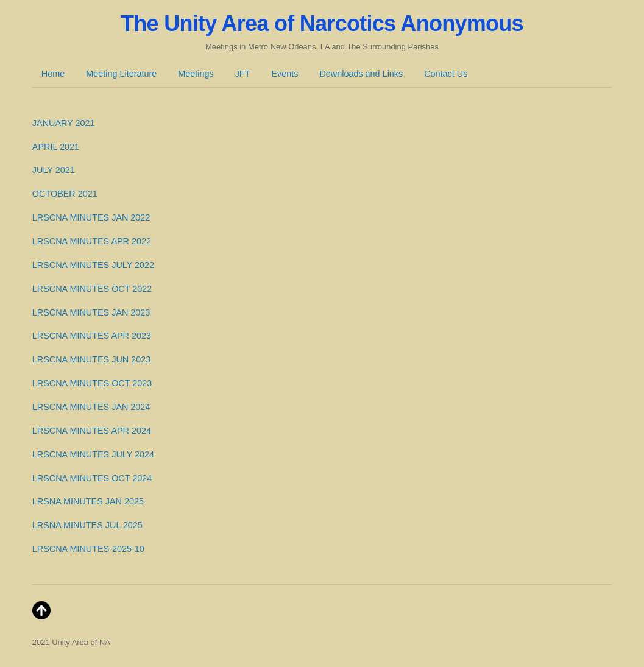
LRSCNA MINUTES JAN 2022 (91, 217)
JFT (243, 74)
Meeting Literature (121, 74)
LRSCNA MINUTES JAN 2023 (91, 312)
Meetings (196, 74)
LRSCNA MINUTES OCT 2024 (92, 478)
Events (285, 74)
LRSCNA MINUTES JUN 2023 (91, 359)
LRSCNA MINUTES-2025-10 (88, 549)
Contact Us (446, 74)
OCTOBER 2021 (65, 194)
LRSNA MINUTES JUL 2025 (87, 525)
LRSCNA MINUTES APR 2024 (92, 431)
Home (53, 74)
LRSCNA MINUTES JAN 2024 (91, 407)
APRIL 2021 (56, 147)
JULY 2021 (54, 170)
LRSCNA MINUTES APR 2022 (92, 241)
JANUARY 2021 (64, 123)
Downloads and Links (361, 74)
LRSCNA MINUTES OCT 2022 (92, 289)
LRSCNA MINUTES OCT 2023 (92, 383)
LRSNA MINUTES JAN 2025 (88, 501)
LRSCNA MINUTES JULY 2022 (93, 265)
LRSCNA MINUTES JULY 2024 (93, 454)
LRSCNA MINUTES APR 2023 (92, 336)
